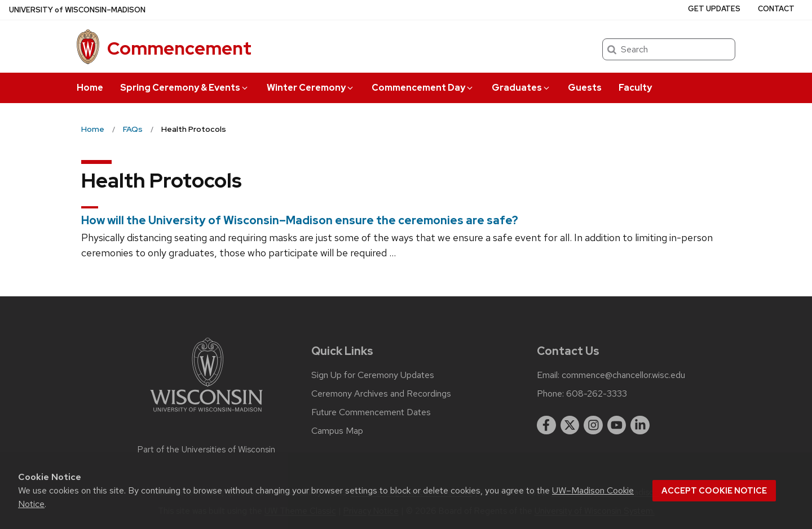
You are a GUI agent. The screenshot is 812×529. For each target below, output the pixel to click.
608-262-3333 (597, 394)
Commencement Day (423, 88)
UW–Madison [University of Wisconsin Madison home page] (77, 10)
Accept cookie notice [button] (714, 491)
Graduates (521, 88)
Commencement (179, 48)
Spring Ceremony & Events (185, 88)
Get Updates (714, 9)
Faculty (635, 88)
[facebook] (546, 425)
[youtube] (617, 425)
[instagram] (593, 425)
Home (90, 88)
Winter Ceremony (311, 88)
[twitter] (570, 425)
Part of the (206, 450)
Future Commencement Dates (371, 412)
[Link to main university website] (206, 414)
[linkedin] (640, 425)
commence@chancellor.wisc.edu (623, 375)
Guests (585, 88)
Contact (776, 9)
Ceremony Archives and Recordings (381, 394)
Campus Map (337, 431)
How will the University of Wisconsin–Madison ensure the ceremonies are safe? (300, 220)
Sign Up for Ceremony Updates (373, 375)
